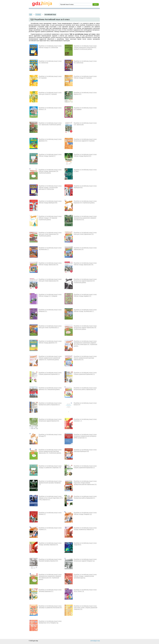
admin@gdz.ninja (95, 641)
